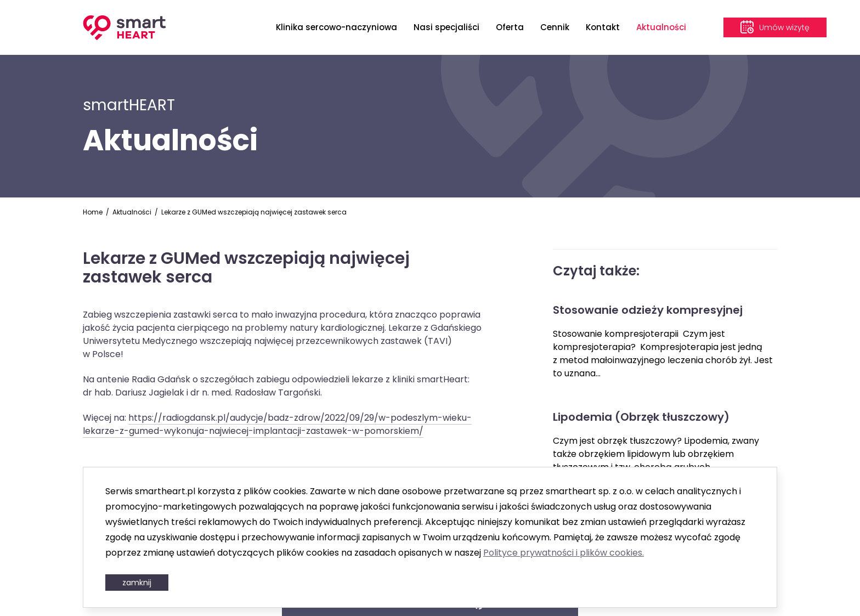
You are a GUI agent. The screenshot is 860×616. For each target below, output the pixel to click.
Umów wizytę (784, 27)
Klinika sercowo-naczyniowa (336, 27)
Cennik (555, 27)
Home (93, 212)
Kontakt (603, 27)
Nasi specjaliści (446, 27)
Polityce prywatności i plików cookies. (564, 553)
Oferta (510, 27)
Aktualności (661, 27)
